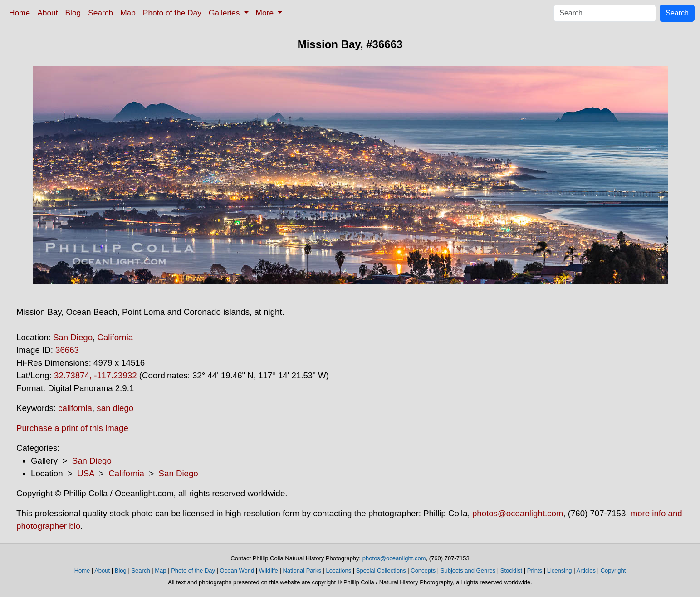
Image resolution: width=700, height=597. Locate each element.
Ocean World (237, 570)
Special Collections (381, 570)
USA (86, 473)
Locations (339, 570)
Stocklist (511, 570)
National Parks (302, 570)
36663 (67, 350)
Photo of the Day (172, 13)
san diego (115, 408)
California (115, 337)
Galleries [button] (225, 13)
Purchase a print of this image (72, 428)
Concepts (423, 570)
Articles (586, 570)
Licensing (560, 570)
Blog (73, 13)
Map (128, 13)
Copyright (613, 570)
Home (20, 13)
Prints (535, 570)
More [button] (266, 13)
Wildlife (269, 570)
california (75, 408)
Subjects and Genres (468, 570)
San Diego (73, 337)
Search (100, 13)
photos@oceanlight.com (518, 513)
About (47, 13)
